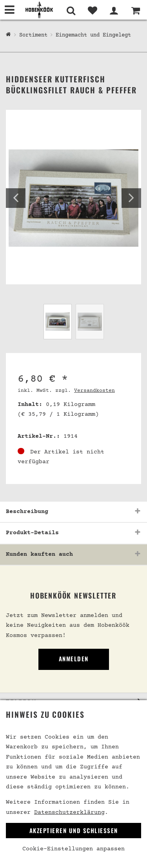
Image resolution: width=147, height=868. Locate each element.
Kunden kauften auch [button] (39, 554)
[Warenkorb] (135, 11)
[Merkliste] (92, 11)
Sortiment (33, 35)
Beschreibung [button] (27, 512)
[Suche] (71, 11)
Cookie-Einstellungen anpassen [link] (73, 849)
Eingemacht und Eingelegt (93, 35)
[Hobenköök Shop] (8, 35)
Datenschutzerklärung (69, 812)
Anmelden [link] (74, 659)
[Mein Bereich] (114, 11)
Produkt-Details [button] (32, 533)
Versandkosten (94, 391)
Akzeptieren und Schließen (74, 830)
